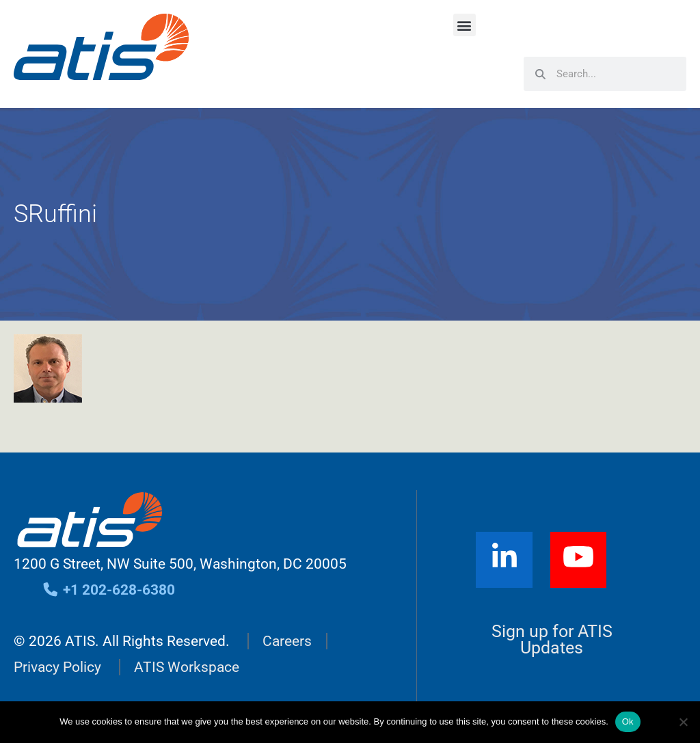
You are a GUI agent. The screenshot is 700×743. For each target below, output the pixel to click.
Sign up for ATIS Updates (552, 640)
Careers (287, 641)
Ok (628, 721)
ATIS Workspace (187, 667)
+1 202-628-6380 (108, 590)
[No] (683, 722)
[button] (465, 25)
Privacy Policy (57, 667)
